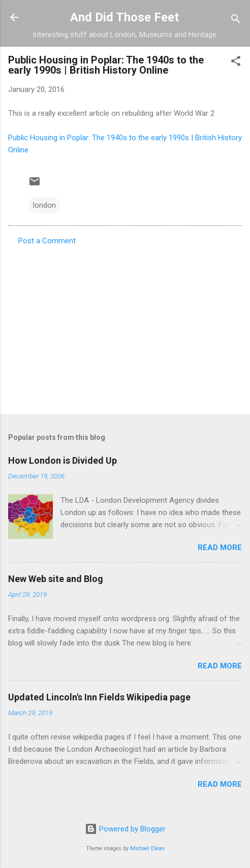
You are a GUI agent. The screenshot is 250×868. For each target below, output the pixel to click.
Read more (220, 548)
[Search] (236, 21)
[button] (236, 63)
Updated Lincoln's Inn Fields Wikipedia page (99, 697)
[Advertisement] (125, 327)
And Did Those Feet (124, 17)
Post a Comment (47, 241)
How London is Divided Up (63, 460)
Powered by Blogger (125, 829)
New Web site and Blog (56, 579)
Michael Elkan (147, 848)
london (44, 205)
